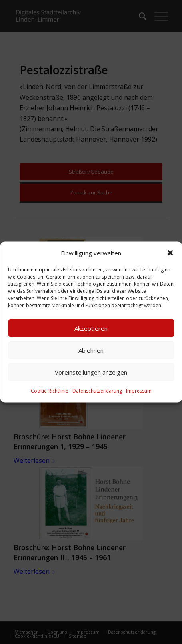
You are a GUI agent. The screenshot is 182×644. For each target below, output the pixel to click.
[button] (170, 253)
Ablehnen (91, 350)
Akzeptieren (91, 328)
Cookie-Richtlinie (50, 391)
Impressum (139, 391)
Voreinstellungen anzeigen (91, 372)
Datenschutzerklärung (97, 391)
